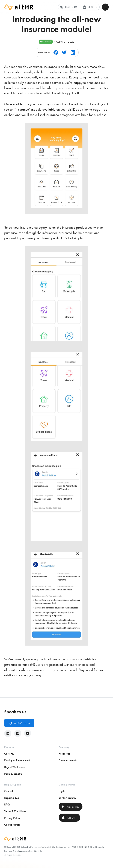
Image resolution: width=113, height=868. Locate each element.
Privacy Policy (12, 818)
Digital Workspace (15, 767)
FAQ (7, 804)
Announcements (68, 760)
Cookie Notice (12, 825)
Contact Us (10, 791)
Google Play (70, 807)
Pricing (90, 7)
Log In (62, 791)
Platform (69, 7)
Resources (64, 754)
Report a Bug (11, 798)
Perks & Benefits (13, 774)
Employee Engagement (17, 760)
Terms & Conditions (15, 811)
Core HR (9, 754)
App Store (69, 818)
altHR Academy (67, 798)
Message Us (19, 723)
